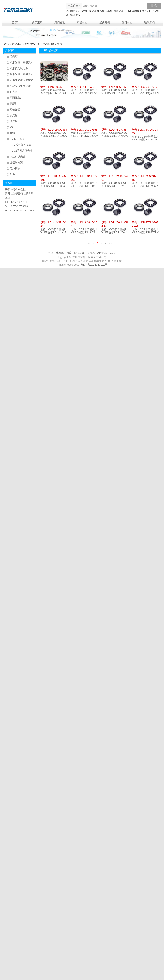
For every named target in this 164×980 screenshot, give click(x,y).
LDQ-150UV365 (58, 130)
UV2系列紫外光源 (21, 151)
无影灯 (109, 11)
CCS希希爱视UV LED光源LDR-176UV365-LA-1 (145, 232)
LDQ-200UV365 (149, 87)
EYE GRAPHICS (97, 253)
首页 (7, 44)
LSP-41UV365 (87, 87)
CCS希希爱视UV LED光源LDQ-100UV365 (84, 136)
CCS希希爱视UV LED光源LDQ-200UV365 (145, 93)
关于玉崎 (37, 22)
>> (111, 243)
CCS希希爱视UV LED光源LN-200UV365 (115, 93)
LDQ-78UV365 (118, 130)
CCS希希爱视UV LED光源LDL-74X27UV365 (145, 186)
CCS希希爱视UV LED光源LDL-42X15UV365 (53, 232)
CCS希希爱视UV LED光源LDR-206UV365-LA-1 (115, 232)
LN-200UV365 (118, 87)
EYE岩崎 (80, 253)
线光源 (92, 11)
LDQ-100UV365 (88, 130)
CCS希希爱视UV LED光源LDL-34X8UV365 (84, 232)
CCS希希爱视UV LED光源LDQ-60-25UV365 (145, 140)
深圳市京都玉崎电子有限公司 (89, 257)
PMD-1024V (55, 87)
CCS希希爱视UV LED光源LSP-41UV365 (84, 93)
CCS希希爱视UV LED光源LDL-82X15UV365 (114, 186)
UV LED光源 (33, 44)
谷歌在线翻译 (56, 253)
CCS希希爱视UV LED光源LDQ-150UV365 (54, 136)
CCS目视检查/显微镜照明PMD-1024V (53, 93)
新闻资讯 (60, 22)
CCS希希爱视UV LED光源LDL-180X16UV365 (53, 186)
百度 (69, 253)
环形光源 (83, 11)
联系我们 (150, 22)
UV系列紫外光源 (53, 44)
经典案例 (105, 22)
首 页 (15, 22)
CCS (113, 253)
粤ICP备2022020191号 (94, 265)
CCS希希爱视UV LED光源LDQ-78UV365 (115, 136)
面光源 (101, 11)
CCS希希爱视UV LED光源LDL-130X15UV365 (84, 186)
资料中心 (127, 22)
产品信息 (73, 6)
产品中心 (82, 22)
